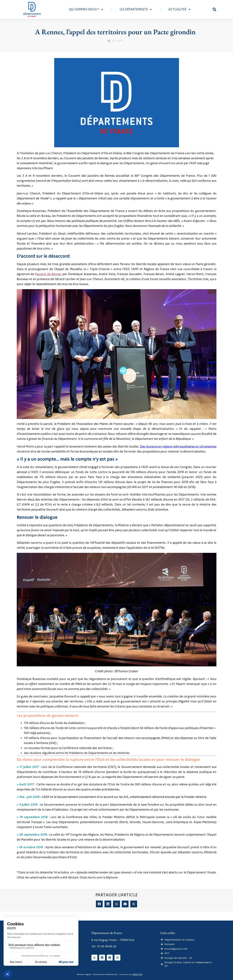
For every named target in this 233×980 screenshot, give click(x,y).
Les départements (136, 9)
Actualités (180, 9)
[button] (214, 9)
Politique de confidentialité (105, 974)
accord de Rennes (49, 274)
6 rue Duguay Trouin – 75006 (110, 940)
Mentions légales (84, 974)
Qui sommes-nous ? (86, 9)
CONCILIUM (137, 974)
